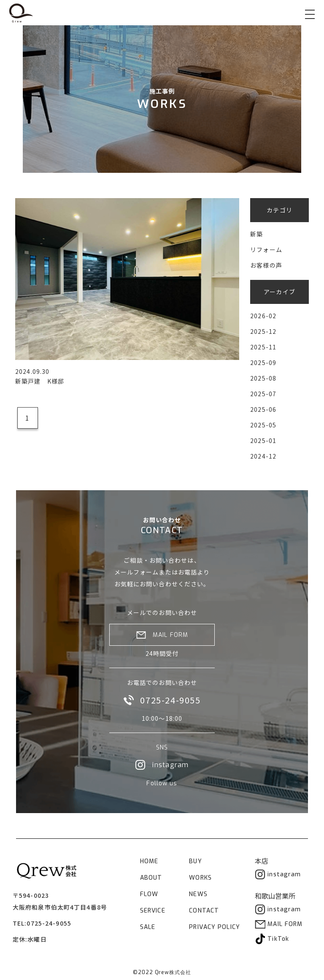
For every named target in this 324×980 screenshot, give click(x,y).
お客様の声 (266, 265)
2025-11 (263, 347)
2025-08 (263, 378)
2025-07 (263, 394)
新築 (256, 234)
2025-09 (263, 362)
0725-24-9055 (49, 923)
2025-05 (263, 425)
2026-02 (263, 316)
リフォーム (266, 250)
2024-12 (263, 456)
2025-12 (263, 331)
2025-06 (263, 409)
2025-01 (263, 440)
